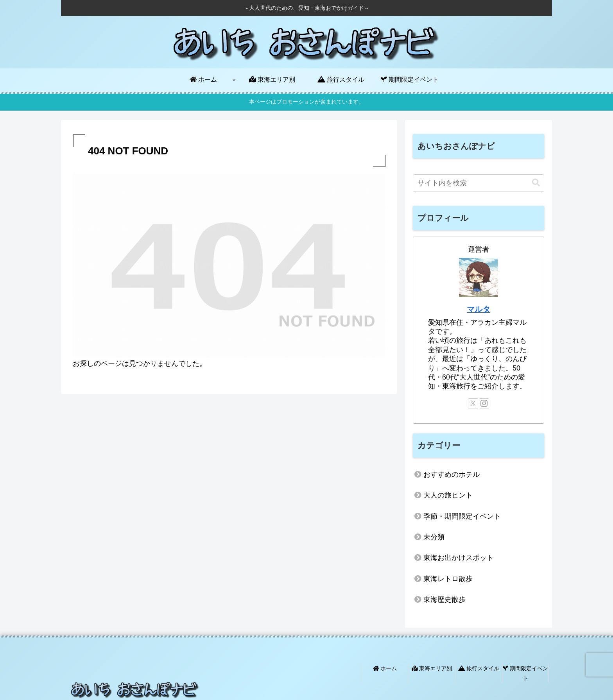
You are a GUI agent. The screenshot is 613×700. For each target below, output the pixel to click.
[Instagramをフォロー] (484, 403)
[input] (479, 183)
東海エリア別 (432, 668)
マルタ (479, 309)
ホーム (385, 668)
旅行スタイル (479, 668)
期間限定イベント (525, 673)
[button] (536, 183)
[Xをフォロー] (473, 403)
